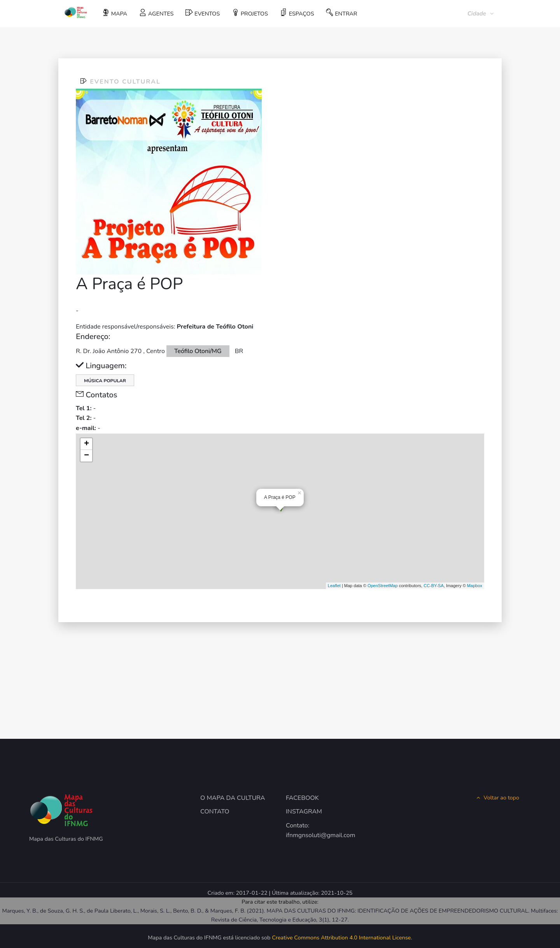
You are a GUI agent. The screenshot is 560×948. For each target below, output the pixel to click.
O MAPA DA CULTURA (233, 798)
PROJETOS (250, 13)
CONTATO (215, 812)
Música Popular (105, 381)
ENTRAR (341, 13)
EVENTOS (203, 13)
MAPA (115, 13)
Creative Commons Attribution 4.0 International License (341, 938)
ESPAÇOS (297, 13)
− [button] (87, 456)
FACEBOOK (302, 798)
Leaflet (334, 586)
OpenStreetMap (383, 586)
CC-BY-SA (434, 586)
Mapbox (475, 586)
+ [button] (87, 444)
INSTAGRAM (304, 812)
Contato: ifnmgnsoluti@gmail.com (320, 831)
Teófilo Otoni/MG (198, 351)
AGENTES (156, 13)
